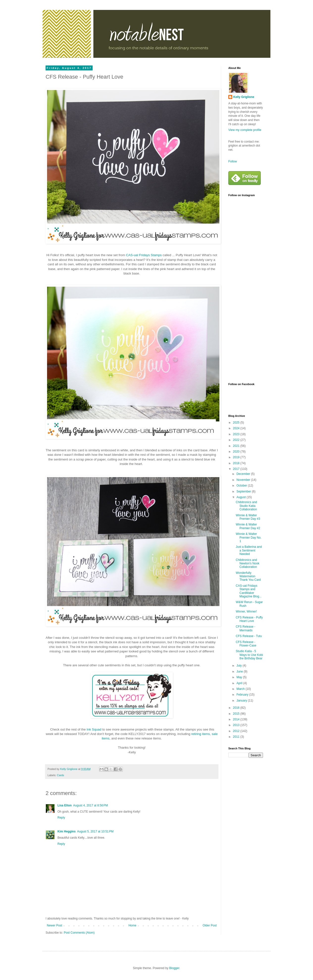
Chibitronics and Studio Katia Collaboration (246, 506)
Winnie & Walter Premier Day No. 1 (249, 537)
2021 (237, 446)
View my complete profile (245, 130)
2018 (237, 463)
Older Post (210, 925)
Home (132, 925)
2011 (237, 737)
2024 (237, 428)
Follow (233, 161)
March (241, 689)
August (242, 497)
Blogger (174, 968)
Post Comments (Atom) (79, 933)
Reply (61, 818)
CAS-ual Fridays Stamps (144, 255)
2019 (237, 457)
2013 (237, 725)
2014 (237, 719)
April (240, 683)
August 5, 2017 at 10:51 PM (95, 831)
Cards (61, 775)
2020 (237, 452)
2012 (237, 731)
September (244, 491)
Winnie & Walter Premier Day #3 (248, 517)
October (242, 486)
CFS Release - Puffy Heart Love (249, 619)
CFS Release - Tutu (249, 636)
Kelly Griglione (244, 97)
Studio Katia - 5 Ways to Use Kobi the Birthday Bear (249, 655)
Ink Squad (94, 729)
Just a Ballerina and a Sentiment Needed (249, 550)
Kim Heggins (66, 831)
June (240, 672)
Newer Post (54, 925)
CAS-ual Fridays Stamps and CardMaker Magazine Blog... (249, 591)
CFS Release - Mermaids (246, 628)
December (244, 474)
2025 (237, 423)
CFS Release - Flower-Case (246, 644)
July (240, 666)
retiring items (200, 734)
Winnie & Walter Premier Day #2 (248, 526)
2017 (237, 469)
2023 (237, 434)
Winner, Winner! (246, 612)
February (243, 695)
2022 (237, 440)
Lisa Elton (65, 805)
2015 (237, 714)
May (240, 677)
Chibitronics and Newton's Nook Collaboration (248, 564)
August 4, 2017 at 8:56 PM (90, 805)
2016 (237, 708)
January (242, 701)
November (244, 480)
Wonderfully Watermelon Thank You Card (248, 576)
